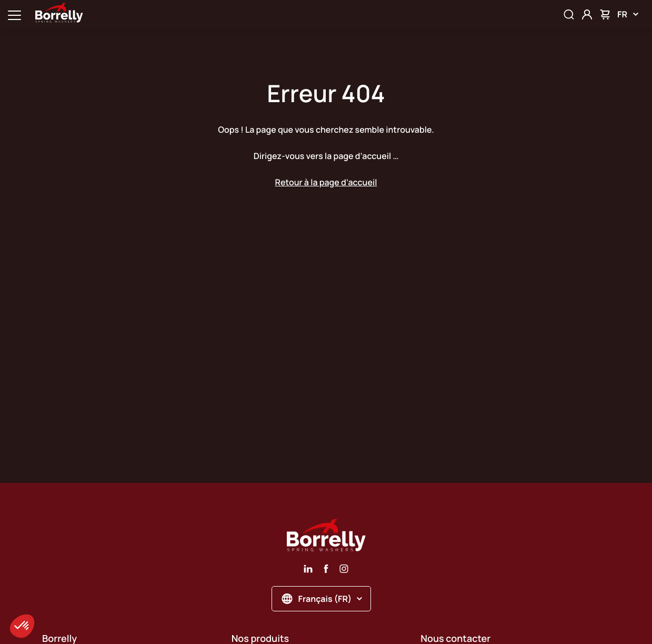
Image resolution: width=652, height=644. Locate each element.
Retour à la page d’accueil (326, 182)
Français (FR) (322, 599)
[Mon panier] (605, 14)
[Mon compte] (587, 14)
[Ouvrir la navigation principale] (14, 14)
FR (628, 14)
